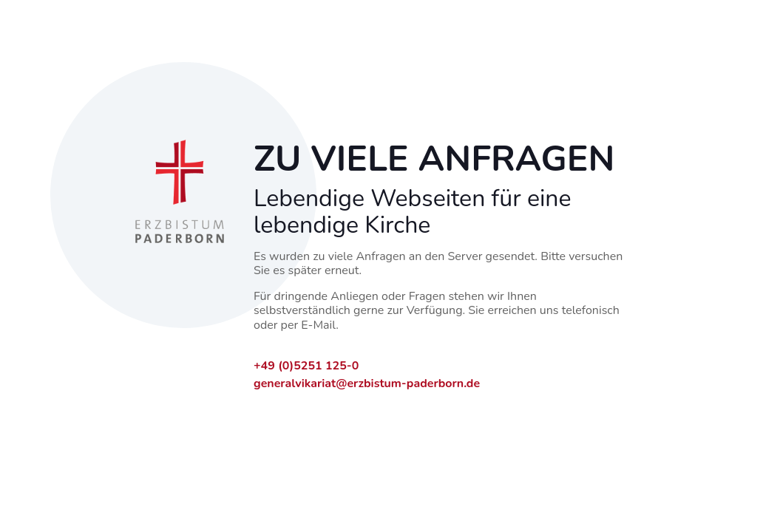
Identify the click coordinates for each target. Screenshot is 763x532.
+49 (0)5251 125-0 (306, 366)
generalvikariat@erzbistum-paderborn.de (367, 383)
